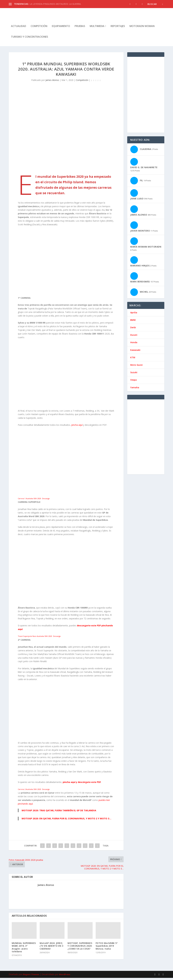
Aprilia (134, 315)
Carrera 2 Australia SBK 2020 (29, 791)
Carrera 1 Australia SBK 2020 (29, 501)
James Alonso (52, 82)
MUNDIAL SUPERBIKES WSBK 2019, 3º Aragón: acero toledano (24, 949)
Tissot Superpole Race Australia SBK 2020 (35, 638)
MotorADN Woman (142, 28)
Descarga (46, 501)
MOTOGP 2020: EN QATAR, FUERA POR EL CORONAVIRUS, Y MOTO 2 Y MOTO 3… (67, 821)
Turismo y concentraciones (30, 39)
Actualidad (19, 28)
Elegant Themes (31, 976)
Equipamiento (61, 28)
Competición (39, 28)
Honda (134, 344)
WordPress (65, 976)
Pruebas (80, 28)
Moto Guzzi (136, 367)
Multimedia (97, 28)
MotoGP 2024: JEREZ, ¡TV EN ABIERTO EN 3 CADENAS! (51, 948)
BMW (133, 322)
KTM (133, 360)
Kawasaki (135, 352)
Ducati (134, 337)
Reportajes (118, 28)
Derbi (133, 330)
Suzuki (134, 374)
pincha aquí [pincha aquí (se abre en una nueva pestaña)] (77, 427)
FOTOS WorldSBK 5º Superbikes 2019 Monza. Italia (107, 948)
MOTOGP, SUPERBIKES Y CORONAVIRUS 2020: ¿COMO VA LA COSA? (80, 948)
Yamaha (135, 389)
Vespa (133, 382)
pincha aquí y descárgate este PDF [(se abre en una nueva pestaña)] (82, 784)
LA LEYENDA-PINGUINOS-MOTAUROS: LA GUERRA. (55, 4)
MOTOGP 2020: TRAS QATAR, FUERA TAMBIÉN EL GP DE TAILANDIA (59, 812)
